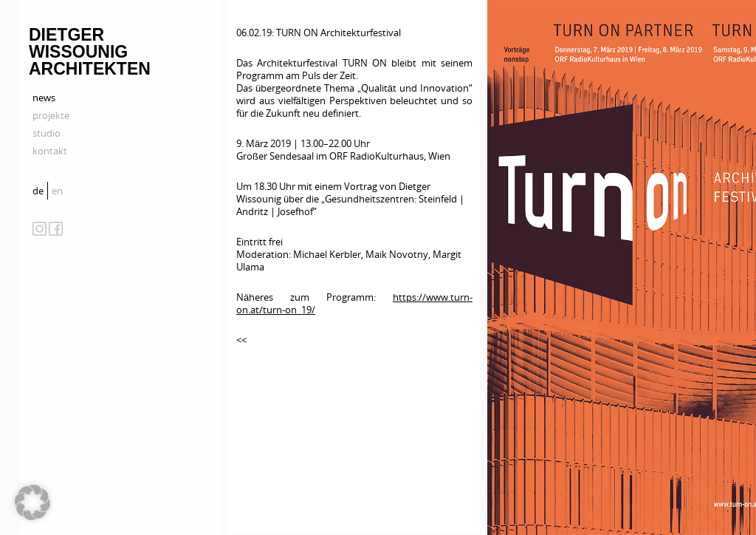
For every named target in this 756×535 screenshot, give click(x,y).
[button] (32, 502)
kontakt (50, 151)
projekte (51, 115)
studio (47, 133)
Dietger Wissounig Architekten (90, 52)
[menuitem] (40, 191)
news (44, 98)
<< (241, 340)
